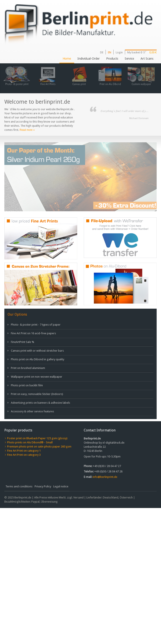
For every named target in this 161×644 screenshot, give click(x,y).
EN (110, 52)
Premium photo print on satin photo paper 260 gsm (39, 447)
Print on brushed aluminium (28, 368)
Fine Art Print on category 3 (24, 455)
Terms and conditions (19, 486)
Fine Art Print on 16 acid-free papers (33, 333)
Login (119, 52)
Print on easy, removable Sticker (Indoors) (37, 394)
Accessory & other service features (32, 411)
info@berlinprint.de (105, 477)
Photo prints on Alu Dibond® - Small (30, 442)
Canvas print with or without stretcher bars (37, 351)
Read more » (27, 130)
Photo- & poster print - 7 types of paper (36, 325)
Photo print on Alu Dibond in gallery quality (38, 359)
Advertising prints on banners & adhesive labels (40, 403)
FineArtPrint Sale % (23, 342)
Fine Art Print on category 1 (24, 451)
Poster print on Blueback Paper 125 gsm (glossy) (37, 438)
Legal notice (61, 486)
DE (102, 52)
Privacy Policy (43, 486)
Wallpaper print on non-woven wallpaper (37, 377)
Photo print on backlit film (27, 385)
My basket (134, 52)
